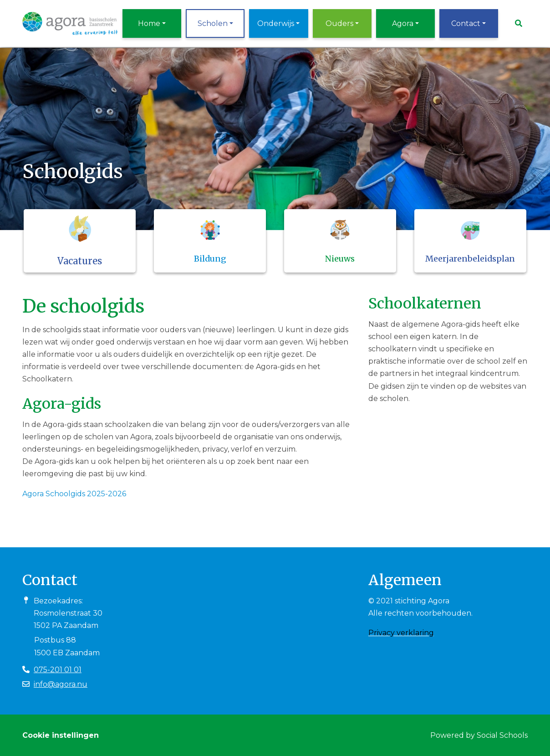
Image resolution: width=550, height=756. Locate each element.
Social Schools (502, 735)
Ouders (339, 23)
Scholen (213, 23)
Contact (466, 23)
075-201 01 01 (58, 670)
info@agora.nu (61, 684)
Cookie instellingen (61, 735)
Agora (403, 23)
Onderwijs (276, 23)
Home (149, 23)
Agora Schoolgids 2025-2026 (74, 494)
